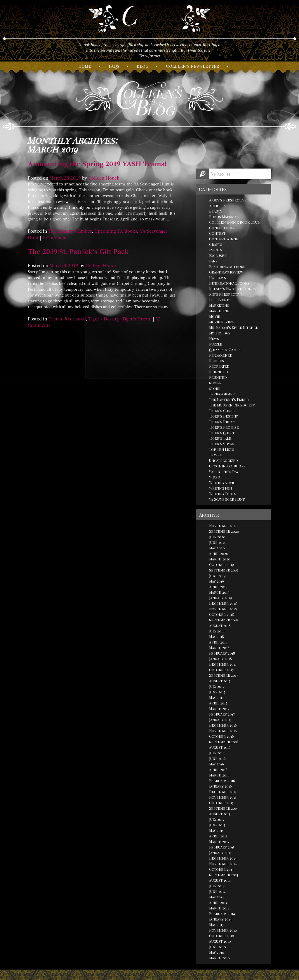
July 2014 (217, 886)
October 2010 (222, 936)
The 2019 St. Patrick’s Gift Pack (78, 252)
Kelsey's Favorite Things (232, 289)
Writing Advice (223, 483)
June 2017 (217, 692)
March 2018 (219, 648)
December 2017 (223, 664)
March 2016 (219, 775)
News (214, 339)
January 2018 (220, 659)
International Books (229, 283)
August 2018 (220, 625)
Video (215, 477)
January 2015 (220, 853)
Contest (217, 233)
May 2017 (216, 697)
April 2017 (218, 703)
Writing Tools (223, 494)
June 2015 (217, 825)
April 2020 (219, 553)
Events (55, 319)
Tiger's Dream (137, 319)
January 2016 (220, 786)
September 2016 (224, 742)
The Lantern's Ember (70, 231)
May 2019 (217, 581)
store (215, 388)
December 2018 (223, 603)
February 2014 (222, 914)
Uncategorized (224, 460)
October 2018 (221, 614)
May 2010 (217, 952)
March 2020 (220, 559)
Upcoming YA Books (116, 231)
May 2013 (216, 925)
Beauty (216, 211)
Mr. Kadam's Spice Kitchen (234, 327)
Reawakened (221, 355)
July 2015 (217, 819)
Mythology (220, 333)
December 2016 (223, 725)
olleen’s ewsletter (192, 66)
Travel (215, 455)
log (142, 66)
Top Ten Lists (222, 449)
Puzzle (216, 344)
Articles (217, 206)
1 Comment (55, 238)
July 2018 (217, 631)
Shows (215, 383)
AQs (114, 66)
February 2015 (222, 847)
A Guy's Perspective (228, 200)
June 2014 (217, 891)
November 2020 (223, 526)
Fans (213, 261)
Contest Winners (226, 239)
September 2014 (224, 875)
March (56, 178)
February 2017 (222, 714)
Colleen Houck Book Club (234, 222)
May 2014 (217, 897)
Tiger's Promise (224, 427)
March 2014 (219, 908)
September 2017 (224, 675)
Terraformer (222, 394)
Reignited (219, 372)
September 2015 (223, 808)
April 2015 (218, 836)
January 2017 (220, 720)
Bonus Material (224, 217)
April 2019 (218, 587)
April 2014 (218, 902)
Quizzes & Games (225, 350)
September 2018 (224, 620)
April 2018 (218, 642)
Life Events (220, 300)
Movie (215, 316)
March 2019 (219, 592)
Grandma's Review (226, 272)
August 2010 (220, 941)
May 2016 (217, 764)
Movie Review (222, 322)
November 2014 (223, 864)
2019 (76, 178)
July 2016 (217, 753)
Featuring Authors (227, 267)
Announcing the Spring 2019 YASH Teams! (97, 164)
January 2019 (220, 598)
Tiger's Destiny (104, 319)
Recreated (75, 319)
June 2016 (217, 758)
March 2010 (219, 958)
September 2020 (224, 531)
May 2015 (216, 830)
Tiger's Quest (222, 433)
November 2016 (223, 731)
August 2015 (220, 814)
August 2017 (220, 681)
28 (67, 178)
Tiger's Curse (222, 411)
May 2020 (217, 548)
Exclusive (218, 255)
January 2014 (220, 919)
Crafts (216, 244)
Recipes (217, 361)
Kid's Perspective (226, 294)
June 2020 (218, 542)
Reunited (218, 377)
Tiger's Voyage (223, 444)
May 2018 (217, 637)
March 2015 (219, 841)
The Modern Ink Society (232, 405)
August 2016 (220, 747)
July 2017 (217, 686)
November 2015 (223, 797)
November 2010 (223, 930)
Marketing (219, 305)
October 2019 (221, 564)
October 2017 (221, 670)
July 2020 (217, 537)
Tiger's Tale (220, 438)
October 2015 (221, 803)
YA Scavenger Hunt (227, 499)
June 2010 (218, 947)
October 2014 (221, 869)
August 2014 (220, 880)
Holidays (218, 278)
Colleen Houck (104, 178)
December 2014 (223, 858)
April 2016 (218, 769)
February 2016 (222, 781)
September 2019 (224, 570)
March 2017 (219, 709)
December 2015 (223, 792)
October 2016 (221, 736)
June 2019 (217, 576)
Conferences (222, 228)
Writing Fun (220, 488)
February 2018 (222, 653)
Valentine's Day (224, 471)
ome (85, 66)
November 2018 (223, 609)
